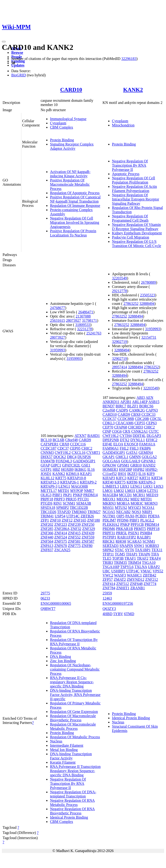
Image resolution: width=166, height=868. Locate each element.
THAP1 (132, 554)
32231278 (85, 329)
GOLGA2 (149, 457)
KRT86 (132, 482)
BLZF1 (133, 406)
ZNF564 (47, 541)
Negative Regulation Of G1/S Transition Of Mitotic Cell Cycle (137, 244)
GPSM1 (123, 465)
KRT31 (145, 478)
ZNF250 (88, 524)
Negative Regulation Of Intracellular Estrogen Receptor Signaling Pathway (136, 199)
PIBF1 (57, 495)
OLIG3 (46, 495)
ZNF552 (74, 537)
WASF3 (120, 575)
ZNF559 (88, 537)
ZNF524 (61, 537)
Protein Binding (62, 140)
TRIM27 (94, 512)
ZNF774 (150, 584)
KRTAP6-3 (147, 482)
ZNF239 (74, 524)
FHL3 (134, 448)
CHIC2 (87, 448)
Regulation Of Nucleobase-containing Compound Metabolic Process (75, 669)
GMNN (135, 457)
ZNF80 (87, 546)
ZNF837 (47, 550)
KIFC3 (121, 478)
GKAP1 (109, 457)
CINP (107, 431)
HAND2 (149, 465)
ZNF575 (61, 541)
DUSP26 (84, 457)
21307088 (83, 316)
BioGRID (19, 75)
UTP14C (73, 516)
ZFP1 (45, 520)
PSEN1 (134, 533)
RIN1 (58, 503)
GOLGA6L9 (131, 461)
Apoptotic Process (126, 174)
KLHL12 (48, 478)
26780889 (148, 282)
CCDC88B (126, 419)
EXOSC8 (131, 444)
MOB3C (137, 503)
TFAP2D (64, 512)
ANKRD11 (111, 402)
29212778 (120, 291)
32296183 (129, 59)
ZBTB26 (87, 516)
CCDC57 (110, 419)
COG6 (117, 431)
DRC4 (72, 457)
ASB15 (154, 402)
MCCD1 (125, 495)
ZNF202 (47, 524)
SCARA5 (134, 541)
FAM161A (147, 444)
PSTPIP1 (110, 537)
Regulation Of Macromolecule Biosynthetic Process (73, 718)
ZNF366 (47, 533)
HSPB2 (139, 469)
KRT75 (61, 478)
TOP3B (118, 558)
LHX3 (159, 486)
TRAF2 (143, 558)
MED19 (152, 495)
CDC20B (142, 419)
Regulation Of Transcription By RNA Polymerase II (74, 642)
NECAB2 (123, 512)
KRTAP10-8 (77, 478)
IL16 (91, 469)
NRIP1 (147, 512)
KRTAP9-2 (88, 482)
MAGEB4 (110, 495)
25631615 (58, 320)
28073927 (73, 320)
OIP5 (120, 516)
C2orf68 (109, 410)
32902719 (120, 342)
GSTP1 (46, 469)
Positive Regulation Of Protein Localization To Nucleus (73, 233)
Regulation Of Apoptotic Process (75, 193)
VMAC (146, 571)
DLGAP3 (154, 436)
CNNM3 (47, 453)
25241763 (94, 333)
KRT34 (157, 478)
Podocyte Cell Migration (131, 237)
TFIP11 (108, 554)
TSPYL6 (127, 567)
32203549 (120, 278)
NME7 (89, 491)
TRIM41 (47, 516)
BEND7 (109, 406)
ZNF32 (76, 529)
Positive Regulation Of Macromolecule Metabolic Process (70, 184)
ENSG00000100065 (56, 603)
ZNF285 (47, 529)
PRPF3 (59, 499)
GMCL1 (122, 457)
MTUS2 (121, 508)
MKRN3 (109, 503)
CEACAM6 (124, 423)
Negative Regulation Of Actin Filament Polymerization (135, 189)
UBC (106, 571)
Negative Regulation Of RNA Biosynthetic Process (72, 811)
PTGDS (47, 503)
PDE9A (154, 516)
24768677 (58, 308)
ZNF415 (74, 533)
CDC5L (156, 419)
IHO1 (122, 474)
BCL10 (46, 440)
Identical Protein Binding (69, 817)
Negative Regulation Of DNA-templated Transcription (73, 794)
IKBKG (80, 469)
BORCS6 (146, 406)
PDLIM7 (109, 520)
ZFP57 (108, 579)
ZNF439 (88, 533)
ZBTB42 (149, 575)
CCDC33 (149, 414)
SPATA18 (48, 508)
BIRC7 (121, 406)
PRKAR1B (124, 529)
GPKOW (109, 465)
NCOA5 (109, 512)
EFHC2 (152, 440)
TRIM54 (135, 563)
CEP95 (75, 448)
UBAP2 (154, 567)
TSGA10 (149, 563)
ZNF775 (74, 546)
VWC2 (108, 575)
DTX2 (125, 440)
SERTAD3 (111, 546)
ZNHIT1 (123, 588)
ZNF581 (74, 541)
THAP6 (144, 554)
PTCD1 (83, 499)
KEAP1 (86, 474)
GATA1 (132, 453)
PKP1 (68, 495)
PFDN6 (123, 520)
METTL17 (49, 491)
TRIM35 (120, 563)
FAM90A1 (111, 448)
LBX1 (125, 486)
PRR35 (71, 499)
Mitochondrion (123, 125)
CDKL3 (109, 423)
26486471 (86, 312)
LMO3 (130, 491)
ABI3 (141, 398)
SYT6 (129, 550)
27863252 (131, 304)
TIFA (155, 554)
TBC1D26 (48, 512)
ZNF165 (80, 520)
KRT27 (133, 478)
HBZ (56, 469)
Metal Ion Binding (64, 750)
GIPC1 (56, 465)
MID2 (135, 499)
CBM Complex (62, 127)
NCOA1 (148, 508)
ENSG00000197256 (118, 603)
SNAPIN (126, 546)
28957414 (120, 367)
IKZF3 (132, 474)
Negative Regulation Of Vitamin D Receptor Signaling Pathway (136, 227)
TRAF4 (155, 558)
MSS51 (108, 508)
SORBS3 (152, 546)
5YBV (118, 614)
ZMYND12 (136, 579)
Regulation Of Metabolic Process (75, 737)
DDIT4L (139, 436)
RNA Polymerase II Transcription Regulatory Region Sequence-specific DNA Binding (75, 771)
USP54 (60, 516)
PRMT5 (140, 529)
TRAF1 (130, 558)
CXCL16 (79, 453)
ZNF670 (61, 546)
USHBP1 (118, 571)
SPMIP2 (62, 508)
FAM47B (48, 461)
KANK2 (133, 90)
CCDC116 (78, 444)
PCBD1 (141, 516)
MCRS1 (139, 495)
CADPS (122, 410)
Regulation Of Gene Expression (74, 712)
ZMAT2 (120, 579)
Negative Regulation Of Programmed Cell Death (130, 218)
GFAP (45, 465)
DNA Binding (60, 657)
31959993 (58, 350)
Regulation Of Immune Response (75, 206)
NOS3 (136, 512)
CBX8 (64, 444)
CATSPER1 (50, 444)
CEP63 (151, 423)
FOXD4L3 (64, 461)
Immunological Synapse (68, 119)
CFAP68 (121, 427)
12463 (107, 598)
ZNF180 (93, 520)
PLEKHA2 (111, 524)
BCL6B (58, 440)
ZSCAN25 (62, 550)
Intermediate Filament (67, 745)
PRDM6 (109, 529)
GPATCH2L (71, 465)
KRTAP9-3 (49, 486)
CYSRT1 (93, 453)
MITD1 (64, 491)
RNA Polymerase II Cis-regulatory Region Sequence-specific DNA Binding (72, 682)
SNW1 (139, 546)
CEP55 (140, 423)
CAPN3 (152, 410)
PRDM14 (91, 495)
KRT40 (108, 482)
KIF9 (151, 474)
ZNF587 (88, 541)
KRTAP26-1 (69, 482)
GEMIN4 (146, 453)
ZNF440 (47, 537)
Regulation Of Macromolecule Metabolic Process (73, 726)
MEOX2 (123, 499)
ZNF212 (152, 579)
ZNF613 (47, 546)
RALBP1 (144, 537)
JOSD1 (46, 474)
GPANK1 (148, 461)
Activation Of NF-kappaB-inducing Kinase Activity (70, 174)
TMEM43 (79, 512)
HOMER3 (110, 469)
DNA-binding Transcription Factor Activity (71, 756)
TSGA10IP (111, 567)
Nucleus (56, 741)
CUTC (154, 431)
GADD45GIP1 (84, 461)
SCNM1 (69, 503)
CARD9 (85, 440)
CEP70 (108, 427)
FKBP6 (145, 448)
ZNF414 (61, 533)
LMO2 (119, 491)
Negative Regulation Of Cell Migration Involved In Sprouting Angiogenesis (75, 222)
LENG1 (64, 486)
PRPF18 (47, 499)
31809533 (83, 325)
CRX (126, 431)
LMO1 (108, 491)
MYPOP (77, 491)
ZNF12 (67, 520)
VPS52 (158, 571)
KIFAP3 (109, 478)
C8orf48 (71, 440)
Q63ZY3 (109, 609)
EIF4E (108, 444)
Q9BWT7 (48, 609)
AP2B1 (126, 402)
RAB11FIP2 (127, 537)
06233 (45, 598)
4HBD (108, 614)
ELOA (118, 444)
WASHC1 (134, 575)
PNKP (77, 495)
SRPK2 (108, 550)
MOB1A (123, 503)
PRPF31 (109, 533)
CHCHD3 (135, 427)
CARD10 (71, 90)
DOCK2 (60, 457)
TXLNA (141, 567)
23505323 (148, 295)
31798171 (89, 320)
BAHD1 (94, 436)
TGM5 (120, 554)
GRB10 (136, 465)
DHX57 (47, 457)
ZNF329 (89, 529)
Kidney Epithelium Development (137, 233)
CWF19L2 (63, 453)
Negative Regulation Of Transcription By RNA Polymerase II (130, 165)
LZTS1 (153, 491)
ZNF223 (61, 524)
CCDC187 (49, 448)
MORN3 (151, 503)
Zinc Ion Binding (63, 661)
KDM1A (73, 474)
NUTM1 (109, 516)
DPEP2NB (111, 440)
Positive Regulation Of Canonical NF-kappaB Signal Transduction (75, 199)
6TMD (129, 614)
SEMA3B (84, 503)
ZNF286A (62, 529)
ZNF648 (136, 584)
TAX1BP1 (143, 550)
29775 (45, 593)
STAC (120, 550)
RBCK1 (109, 541)
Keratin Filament (63, 762)
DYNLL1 (138, 440)
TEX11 (157, 550)
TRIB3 (108, 563)
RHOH (121, 541)
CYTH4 (126, 436)
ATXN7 (80, 436)
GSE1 (86, 465)
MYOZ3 (134, 508)
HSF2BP (126, 469)
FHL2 (124, 448)
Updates (18, 65)
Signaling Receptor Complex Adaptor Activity (72, 146)
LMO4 (141, 491)
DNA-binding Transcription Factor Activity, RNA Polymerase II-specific (75, 695)
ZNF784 (109, 588)
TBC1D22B (79, 508)
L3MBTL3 (111, 486)
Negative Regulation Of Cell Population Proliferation (134, 180)
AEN (149, 398)
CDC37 (63, 448)
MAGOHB (79, 486)
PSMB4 (146, 533)
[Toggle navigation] (4, 42)
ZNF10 (55, 520)
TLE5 (107, 558)
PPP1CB (137, 524)
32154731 (149, 337)
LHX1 (148, 486)
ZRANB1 (138, 588)
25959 (107, 593)
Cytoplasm (58, 123)
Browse (17, 53)
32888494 (147, 304)
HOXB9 (67, 469)
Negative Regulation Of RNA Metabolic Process (72, 803)
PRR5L (122, 533)
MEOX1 (109, 499)
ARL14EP (140, 402)
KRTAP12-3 (50, 482)
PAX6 (130, 516)
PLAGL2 (147, 520)
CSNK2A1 (139, 431)
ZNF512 (123, 584)
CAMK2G (137, 410)
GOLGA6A (111, 461)
